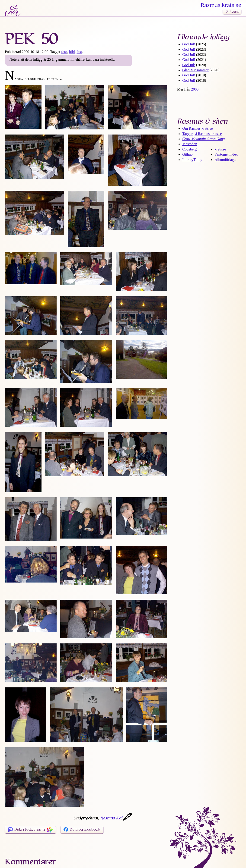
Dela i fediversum (29, 830)
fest (79, 52)
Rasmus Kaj (111, 818)
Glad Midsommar (195, 70)
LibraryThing (192, 160)
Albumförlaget (226, 160)
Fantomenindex (226, 154)
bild (72, 52)
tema (235, 12)
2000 (195, 89)
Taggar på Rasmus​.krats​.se (202, 134)
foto (64, 52)
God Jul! (189, 44)
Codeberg (189, 149)
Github (187, 154)
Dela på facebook (85, 830)
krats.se (220, 149)
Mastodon (190, 144)
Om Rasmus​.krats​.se (197, 128)
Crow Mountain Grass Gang (203, 139)
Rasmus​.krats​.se (221, 5)
